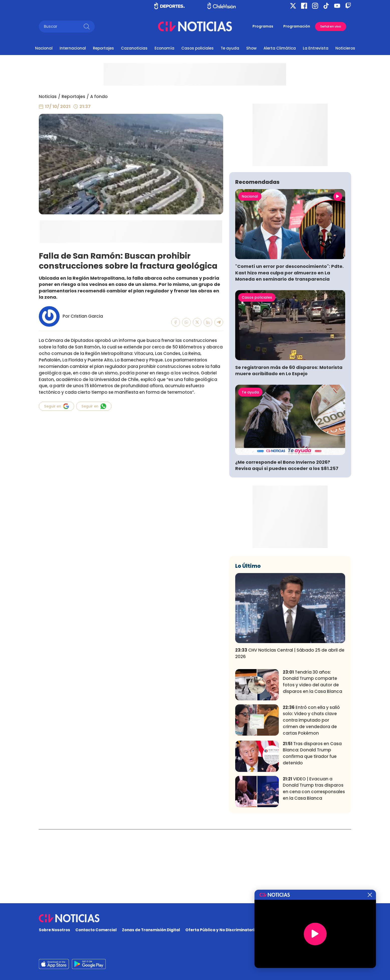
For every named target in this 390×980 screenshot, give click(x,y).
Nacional (44, 48)
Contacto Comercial (96, 930)
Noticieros (345, 48)
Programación (297, 26)
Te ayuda (230, 48)
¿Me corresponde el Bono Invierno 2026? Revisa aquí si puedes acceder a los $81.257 (287, 539)
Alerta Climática (280, 48)
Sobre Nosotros (54, 930)
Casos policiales (198, 48)
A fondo (99, 97)
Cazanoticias (134, 48)
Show (251, 48)
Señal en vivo (331, 26)
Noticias (48, 97)
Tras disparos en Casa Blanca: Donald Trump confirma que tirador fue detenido (312, 827)
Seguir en (56, 406)
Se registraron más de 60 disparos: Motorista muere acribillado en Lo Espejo (289, 444)
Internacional (73, 48)
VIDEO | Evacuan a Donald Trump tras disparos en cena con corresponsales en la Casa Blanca (314, 862)
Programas (263, 26)
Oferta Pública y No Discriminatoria (221, 930)
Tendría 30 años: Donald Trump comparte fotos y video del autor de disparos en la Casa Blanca (312, 756)
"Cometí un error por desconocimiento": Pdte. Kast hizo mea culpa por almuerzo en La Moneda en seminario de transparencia (289, 347)
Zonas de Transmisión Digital (151, 930)
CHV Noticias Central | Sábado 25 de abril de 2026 (290, 727)
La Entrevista (316, 48)
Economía (164, 48)
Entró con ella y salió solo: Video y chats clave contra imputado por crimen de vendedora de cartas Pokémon (311, 794)
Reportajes (103, 48)
